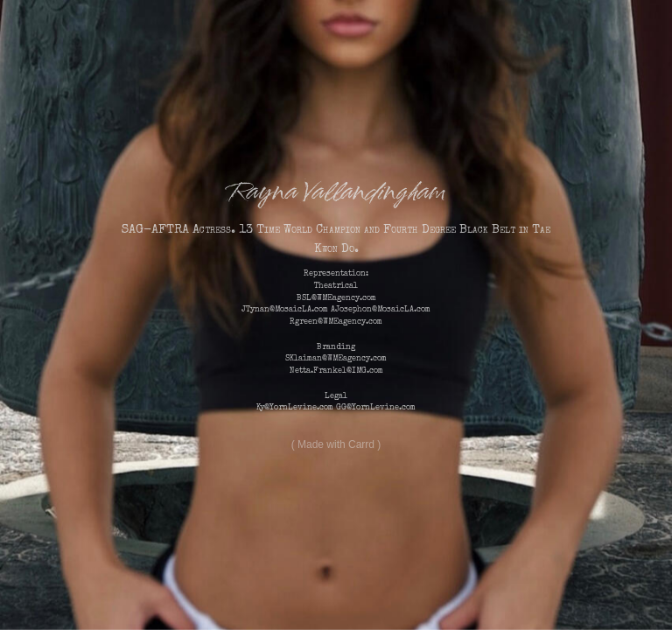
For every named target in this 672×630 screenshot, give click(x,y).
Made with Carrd (336, 444)
